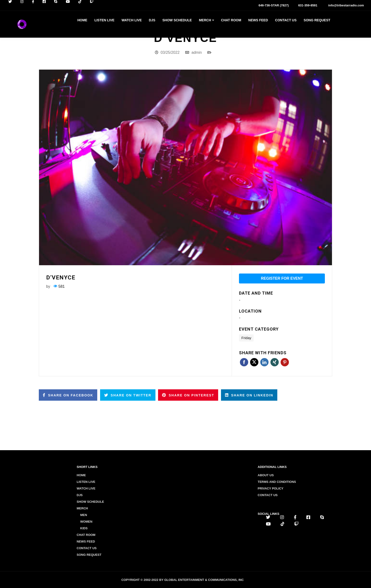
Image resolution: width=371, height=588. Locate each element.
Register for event (282, 278)
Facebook (244, 362)
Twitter (254, 362)
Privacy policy (271, 488)
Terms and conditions (277, 482)
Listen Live (104, 20)
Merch (205, 20)
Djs (152, 20)
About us (266, 475)
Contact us (268, 495)
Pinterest (285, 362)
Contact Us (286, 20)
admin (197, 52)
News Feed (258, 20)
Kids (84, 528)
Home (82, 20)
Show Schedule (177, 20)
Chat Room (231, 20)
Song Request (317, 20)
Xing (275, 362)
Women (86, 522)
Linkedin (264, 362)
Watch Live (132, 20)
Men (84, 515)
